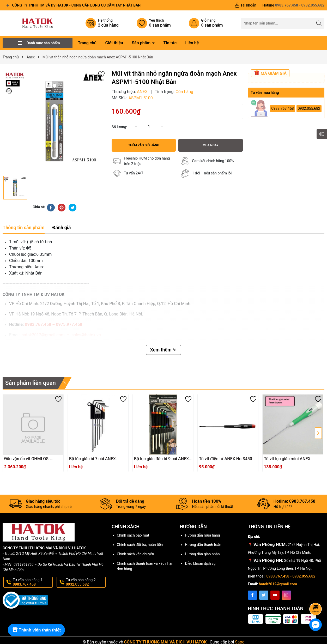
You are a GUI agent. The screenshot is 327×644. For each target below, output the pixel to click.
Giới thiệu (114, 43)
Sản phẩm (142, 43)
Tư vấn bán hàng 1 (32, 582)
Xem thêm (164, 350)
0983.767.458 (283, 108)
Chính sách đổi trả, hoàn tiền (140, 545)
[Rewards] (36, 630)
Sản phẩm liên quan (31, 383)
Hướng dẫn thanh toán (203, 545)
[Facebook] (253, 595)
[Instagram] (286, 595)
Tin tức (170, 43)
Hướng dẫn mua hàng (202, 535)
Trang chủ (87, 43)
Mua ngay (211, 145)
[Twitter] (264, 595)
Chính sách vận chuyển (135, 554)
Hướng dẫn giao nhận (202, 554)
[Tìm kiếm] (319, 23)
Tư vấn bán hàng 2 (85, 582)
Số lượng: (119, 127)
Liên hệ (192, 43)
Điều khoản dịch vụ (200, 563)
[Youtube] (275, 595)
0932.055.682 (309, 108)
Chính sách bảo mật (133, 535)
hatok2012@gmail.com (278, 584)
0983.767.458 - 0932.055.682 (291, 576)
